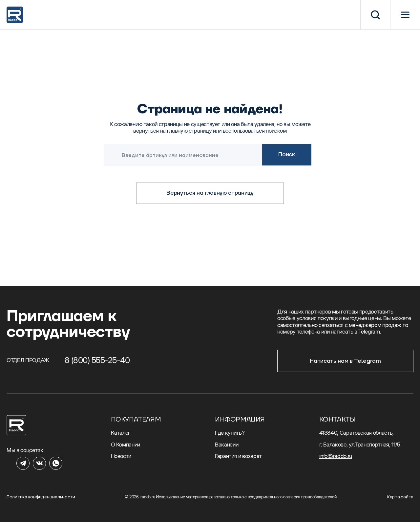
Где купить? (230, 433)
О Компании (126, 445)
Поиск (286, 155)
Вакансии (227, 445)
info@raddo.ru (336, 456)
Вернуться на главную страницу (210, 193)
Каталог (121, 433)
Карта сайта (400, 497)
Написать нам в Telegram (345, 361)
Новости (121, 456)
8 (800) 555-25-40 (97, 360)
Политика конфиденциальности (41, 497)
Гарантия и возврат (238, 456)
